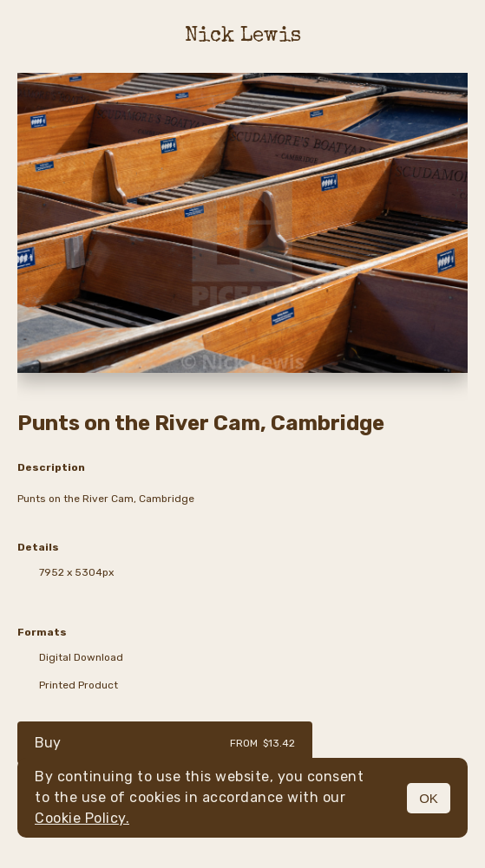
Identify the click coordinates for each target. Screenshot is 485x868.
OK (429, 798)
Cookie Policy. (82, 818)
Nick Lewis (243, 36)
